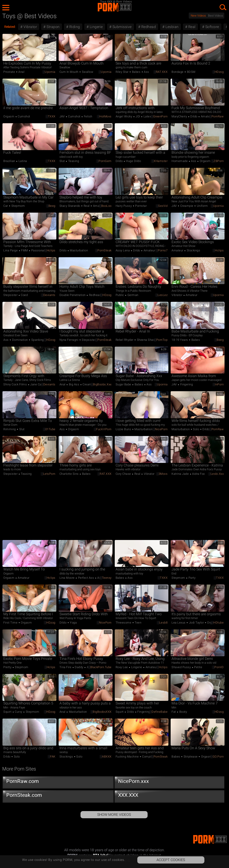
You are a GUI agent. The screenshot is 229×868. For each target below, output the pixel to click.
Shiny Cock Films (16, 384)
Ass (146, 72)
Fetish (88, 116)
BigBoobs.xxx (102, 384)
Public (120, 295)
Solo (196, 429)
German (133, 295)
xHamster (161, 161)
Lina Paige (11, 250)
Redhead (148, 27)
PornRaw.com (58, 782)
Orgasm (9, 116)
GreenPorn (160, 116)
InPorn (219, 384)
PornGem (105, 161)
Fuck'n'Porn (104, 429)
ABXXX (107, 757)
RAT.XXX (162, 72)
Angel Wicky (124, 116)
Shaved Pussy (182, 667)
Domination (20, 340)
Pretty (8, 667)
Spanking (37, 340)
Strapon (53, 27)
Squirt (8, 712)
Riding (74, 27)
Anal (21, 72)
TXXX (52, 116)
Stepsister (11, 295)
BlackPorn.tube (101, 667)
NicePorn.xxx (170, 782)
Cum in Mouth (69, 72)
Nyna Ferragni (69, 340)
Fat (174, 712)
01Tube (50, 429)
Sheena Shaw (146, 340)
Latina (22, 161)
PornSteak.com (58, 796)
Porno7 (163, 250)
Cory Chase (124, 474)
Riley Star (123, 72)
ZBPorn (219, 161)
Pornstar (141, 206)
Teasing (73, 161)
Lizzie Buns (124, 429)
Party (192, 578)
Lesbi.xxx (217, 474)
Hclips (51, 250)
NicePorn (161, 429)
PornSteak (105, 250)
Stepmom (18, 206)
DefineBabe (160, 712)
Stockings (193, 250)
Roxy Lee (122, 667)
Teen (138, 623)
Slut (63, 161)
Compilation (150, 757)
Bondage (178, 72)
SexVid (163, 206)
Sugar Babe (124, 384)
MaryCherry (180, 116)
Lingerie (96, 27)
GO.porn (218, 757)
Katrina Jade (181, 474)
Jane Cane (37, 384)
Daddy (79, 667)
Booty (183, 712)
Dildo (194, 116)
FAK (53, 757)
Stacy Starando (70, 206)
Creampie (187, 206)
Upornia (50, 72)
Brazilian (10, 161)
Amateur (206, 116)
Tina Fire (66, 667)
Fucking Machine (128, 757)
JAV (63, 116)
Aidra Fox (198, 474)
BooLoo (106, 206)
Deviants (49, 295)
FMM (25, 250)
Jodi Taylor (196, 623)
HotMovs (105, 116)
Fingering (186, 384)
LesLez (163, 295)
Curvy (19, 712)
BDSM (191, 72)
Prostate (10, 72)
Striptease (191, 757)
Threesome (124, 623)
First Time (11, 623)
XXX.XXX (170, 796)
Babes (136, 72)
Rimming (10, 429)
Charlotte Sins (70, 474)
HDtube (218, 623)
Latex (147, 116)
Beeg (52, 206)
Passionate (39, 250)
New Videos (198, 16)
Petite (198, 667)
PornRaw (218, 116)
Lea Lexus (179, 623)
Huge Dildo (133, 161)
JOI (138, 116)
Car (6, 206)
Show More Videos (114, 815)
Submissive (122, 27)
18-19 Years (180, 340)
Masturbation (79, 250)
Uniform (202, 206)
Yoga (73, 623)
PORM (114, 7)
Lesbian (172, 27)
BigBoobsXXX (102, 712)
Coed (24, 295)
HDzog (219, 72)
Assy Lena (123, 250)
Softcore (212, 27)
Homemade (180, 161)
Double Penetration (73, 295)
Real (191, 27)
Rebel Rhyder (125, 340)
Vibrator (30, 27)
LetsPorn (49, 474)
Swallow (87, 72)
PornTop (162, 340)
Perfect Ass (86, 578)
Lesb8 (163, 623)
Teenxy (107, 578)
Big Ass (74, 384)
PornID (219, 667)
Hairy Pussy (124, 206)
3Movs (163, 474)
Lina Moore (68, 578)
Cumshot (24, 116)
